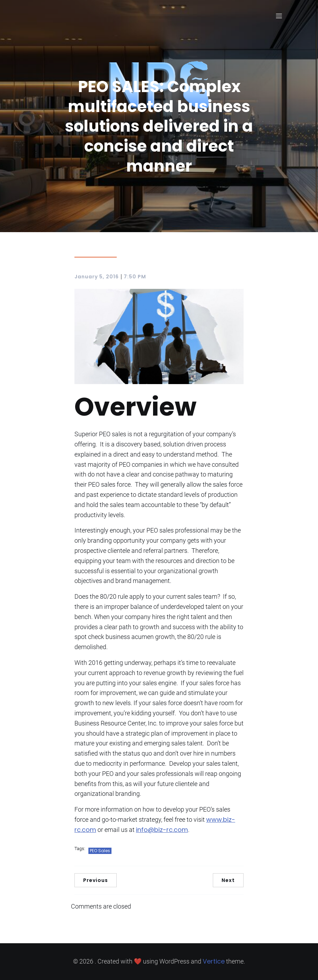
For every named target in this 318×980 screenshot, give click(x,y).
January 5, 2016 (97, 277)
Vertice (214, 961)
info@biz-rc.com (162, 830)
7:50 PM (135, 277)
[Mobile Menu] (279, 16)
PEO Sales (100, 851)
